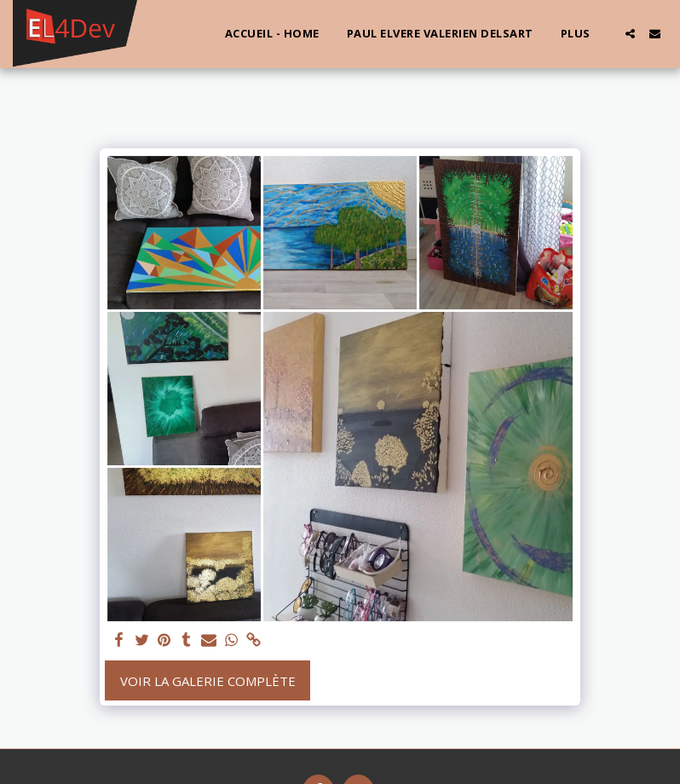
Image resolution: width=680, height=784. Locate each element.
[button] (630, 34)
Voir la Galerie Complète (208, 681)
